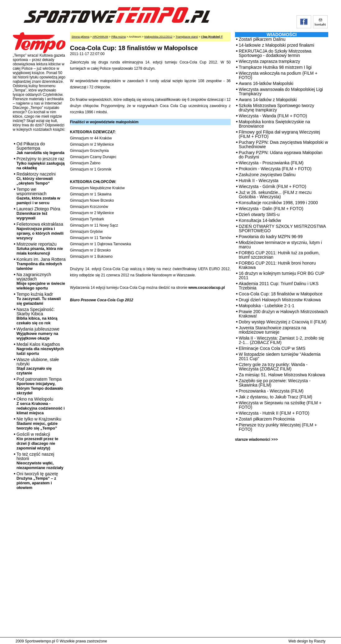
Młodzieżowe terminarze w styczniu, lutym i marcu (280, 245)
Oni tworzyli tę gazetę (37, 481)
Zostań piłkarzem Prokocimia (267, 419)
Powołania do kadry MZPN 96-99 (271, 237)
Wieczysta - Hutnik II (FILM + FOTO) (274, 413)
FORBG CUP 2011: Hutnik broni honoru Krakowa (277, 265)
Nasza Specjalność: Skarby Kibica (37, 316)
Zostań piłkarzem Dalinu (262, 39)
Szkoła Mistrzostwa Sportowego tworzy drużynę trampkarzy (276, 108)
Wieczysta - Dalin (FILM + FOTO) (271, 209)
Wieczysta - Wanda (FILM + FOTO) (273, 116)
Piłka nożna (119, 37)
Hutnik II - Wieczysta (259, 181)
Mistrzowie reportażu (40, 249)
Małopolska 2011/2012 (158, 37)
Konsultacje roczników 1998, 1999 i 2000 (278, 203)
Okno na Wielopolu (41, 406)
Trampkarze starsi (187, 37)
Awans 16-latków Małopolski (266, 83)
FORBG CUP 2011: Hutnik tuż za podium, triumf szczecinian (279, 255)
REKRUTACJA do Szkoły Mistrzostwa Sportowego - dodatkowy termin (275, 53)
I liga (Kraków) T (212, 37)
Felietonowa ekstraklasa (40, 231)
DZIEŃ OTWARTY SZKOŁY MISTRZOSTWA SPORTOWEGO (282, 228)
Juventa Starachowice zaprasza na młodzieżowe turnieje (272, 330)
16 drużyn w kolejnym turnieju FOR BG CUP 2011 (281, 275)
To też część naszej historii (40, 461)
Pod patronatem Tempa (40, 386)
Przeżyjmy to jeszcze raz (41, 163)
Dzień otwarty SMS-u (259, 214)
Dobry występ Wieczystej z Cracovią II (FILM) (283, 322)
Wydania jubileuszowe (38, 334)
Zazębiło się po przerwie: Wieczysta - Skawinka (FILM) (275, 383)
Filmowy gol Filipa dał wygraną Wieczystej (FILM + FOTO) (279, 134)
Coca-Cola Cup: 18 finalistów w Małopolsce (281, 294)
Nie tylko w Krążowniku (39, 423)
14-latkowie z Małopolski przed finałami (276, 45)
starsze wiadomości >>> (256, 440)
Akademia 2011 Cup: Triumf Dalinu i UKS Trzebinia (279, 286)
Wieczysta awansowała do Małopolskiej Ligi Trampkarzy (281, 92)
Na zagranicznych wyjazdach (41, 281)
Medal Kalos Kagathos (40, 349)
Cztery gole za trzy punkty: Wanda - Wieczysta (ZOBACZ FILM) (273, 367)
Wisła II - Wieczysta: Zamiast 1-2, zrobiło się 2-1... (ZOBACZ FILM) (281, 340)
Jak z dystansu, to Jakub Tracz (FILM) (276, 397)
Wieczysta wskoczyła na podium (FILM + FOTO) (278, 75)
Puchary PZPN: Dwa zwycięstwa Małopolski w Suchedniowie (283, 144)
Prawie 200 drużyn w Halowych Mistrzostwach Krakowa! (283, 314)
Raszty (320, 641)
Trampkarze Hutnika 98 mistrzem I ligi (275, 67)
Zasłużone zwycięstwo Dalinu (267, 175)
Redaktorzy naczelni (36, 179)
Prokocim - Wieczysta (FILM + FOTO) (275, 169)
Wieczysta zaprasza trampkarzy (270, 61)
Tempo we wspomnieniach (38, 196)
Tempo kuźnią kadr (39, 299)
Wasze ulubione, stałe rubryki (38, 366)
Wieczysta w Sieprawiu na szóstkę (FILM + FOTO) (280, 405)
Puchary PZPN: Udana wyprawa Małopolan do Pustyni (281, 155)
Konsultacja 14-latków (260, 220)
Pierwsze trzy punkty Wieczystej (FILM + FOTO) (278, 427)
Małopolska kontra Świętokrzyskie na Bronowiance (274, 124)
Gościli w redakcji (37, 441)
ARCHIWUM (100, 37)
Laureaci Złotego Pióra (38, 213)
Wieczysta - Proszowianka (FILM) (271, 163)
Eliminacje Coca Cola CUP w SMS (272, 348)
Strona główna (81, 37)
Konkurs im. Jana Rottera (41, 264)
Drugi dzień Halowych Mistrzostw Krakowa (280, 300)
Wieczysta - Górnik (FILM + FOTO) (272, 186)
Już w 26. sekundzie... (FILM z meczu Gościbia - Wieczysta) (275, 195)
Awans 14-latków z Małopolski (268, 100)
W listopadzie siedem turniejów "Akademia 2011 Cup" (280, 356)
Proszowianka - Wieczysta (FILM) (271, 391)
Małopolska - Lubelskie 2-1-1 (267, 306)
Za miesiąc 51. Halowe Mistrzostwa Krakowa (282, 375)
